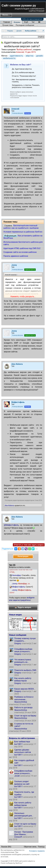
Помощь (41, 847)
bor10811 (19, 744)
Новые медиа (15, 615)
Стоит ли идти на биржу (25, 716)
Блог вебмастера (22, 742)
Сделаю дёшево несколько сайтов (23, 751)
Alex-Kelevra (9, 505)
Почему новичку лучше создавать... (25, 640)
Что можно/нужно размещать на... (23, 661)
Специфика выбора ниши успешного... (23, 650)
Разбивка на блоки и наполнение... (24, 698)
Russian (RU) (6, 847)
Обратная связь (30, 847)
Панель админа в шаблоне (16, 256)
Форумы (17, 22)
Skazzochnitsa (21, 702)
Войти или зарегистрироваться (32, 19)
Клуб (26, 22)
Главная (7, 22)
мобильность (9, 58)
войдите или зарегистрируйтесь (22, 599)
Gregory (18, 643)
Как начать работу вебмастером (23, 679)
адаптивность (16, 56)
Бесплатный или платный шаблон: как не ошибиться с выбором (21, 227)
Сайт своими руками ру (19, 5)
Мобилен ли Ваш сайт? (21, 65)
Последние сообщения (25, 25)
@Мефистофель (11, 525)
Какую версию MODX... (25, 689)
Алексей (20, 52)
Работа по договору (23, 707)
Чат (33, 22)
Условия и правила (37, 851)
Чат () (12, 565)
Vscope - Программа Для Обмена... (24, 833)
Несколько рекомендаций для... (24, 814)
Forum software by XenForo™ (12, 863)
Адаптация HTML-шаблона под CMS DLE (22, 248)
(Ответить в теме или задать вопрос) (29, 545)
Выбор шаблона (24, 50)
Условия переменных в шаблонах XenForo (23, 232)
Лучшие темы (8, 25)
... (37, 25)
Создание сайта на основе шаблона (20, 252)
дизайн (39, 56)
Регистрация (23, 556)
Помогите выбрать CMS (25, 670)
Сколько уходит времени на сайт (22, 783)
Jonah (17, 776)
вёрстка (29, 56)
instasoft (18, 837)
